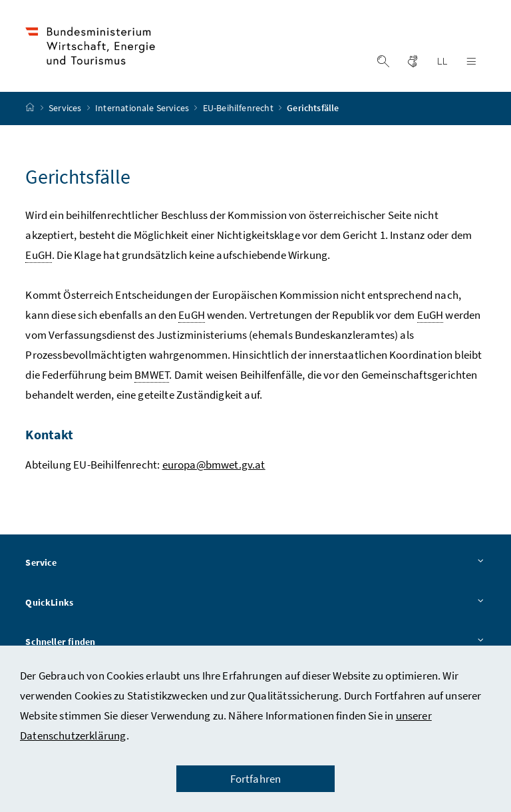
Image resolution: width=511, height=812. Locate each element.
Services (66, 108)
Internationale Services (143, 108)
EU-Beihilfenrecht (239, 108)
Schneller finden (255, 643)
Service (255, 563)
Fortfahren (256, 779)
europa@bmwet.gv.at (214, 465)
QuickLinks (255, 603)
